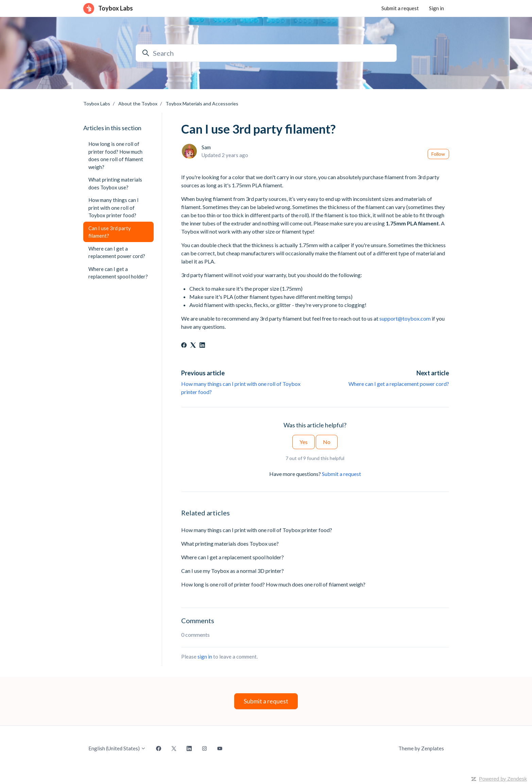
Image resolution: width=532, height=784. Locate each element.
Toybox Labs (97, 104)
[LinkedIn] (202, 346)
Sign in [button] (436, 8)
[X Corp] (193, 346)
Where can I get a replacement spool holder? (233, 557)
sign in (205, 657)
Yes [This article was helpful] (304, 442)
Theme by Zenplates (421, 748)
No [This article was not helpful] (327, 442)
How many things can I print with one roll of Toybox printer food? (257, 530)
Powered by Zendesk (503, 779)
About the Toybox (138, 104)
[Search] (266, 53)
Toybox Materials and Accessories (202, 104)
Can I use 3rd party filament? (110, 232)
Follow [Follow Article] (438, 154)
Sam (206, 147)
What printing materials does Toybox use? (230, 543)
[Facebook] (184, 346)
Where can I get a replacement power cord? (399, 384)
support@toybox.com (405, 318)
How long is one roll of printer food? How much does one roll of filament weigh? (273, 584)
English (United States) (117, 748)
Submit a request (400, 8)
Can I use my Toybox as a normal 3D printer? (233, 571)
